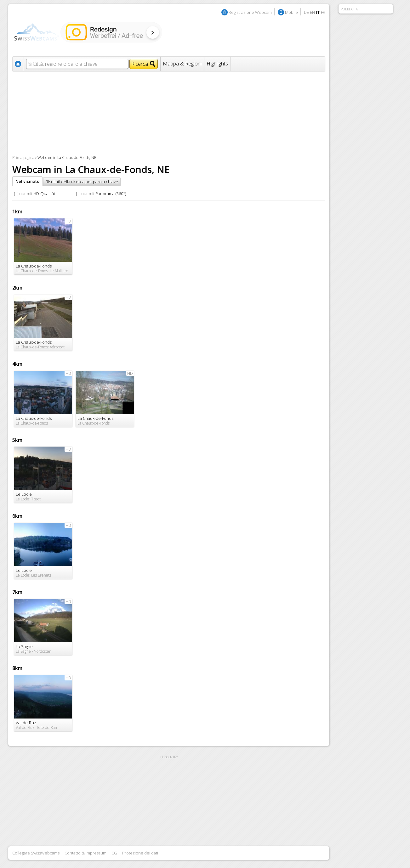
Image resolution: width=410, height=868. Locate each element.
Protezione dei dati (140, 853)
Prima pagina (23, 158)
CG (114, 853)
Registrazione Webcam (250, 12)
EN (312, 12)
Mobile (291, 12)
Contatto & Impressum (85, 853)
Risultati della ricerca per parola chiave (82, 182)
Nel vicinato (27, 181)
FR (323, 12)
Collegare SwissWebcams (36, 853)
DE (306, 12)
